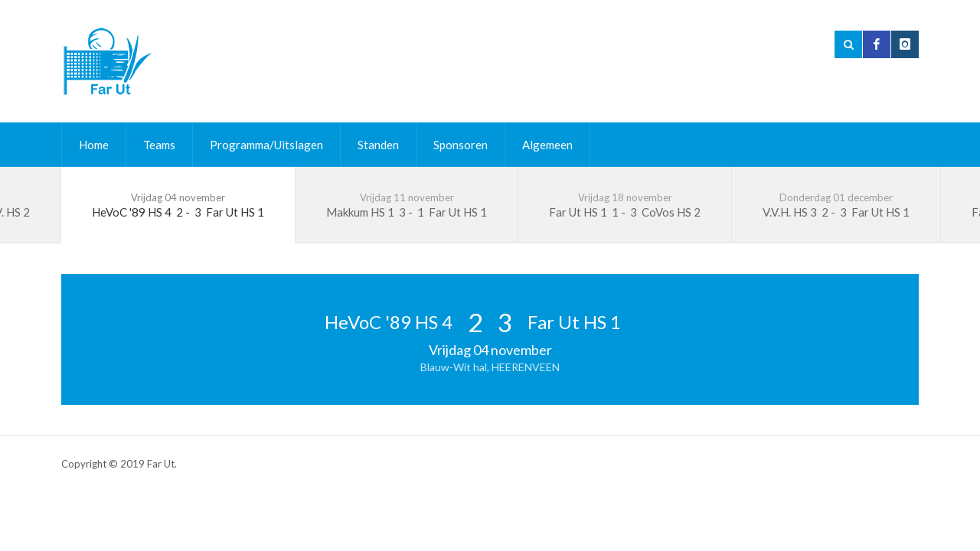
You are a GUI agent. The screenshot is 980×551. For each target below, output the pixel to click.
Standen (378, 145)
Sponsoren (461, 145)
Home (94, 145)
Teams (159, 145)
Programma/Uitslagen (266, 145)
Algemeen (547, 145)
